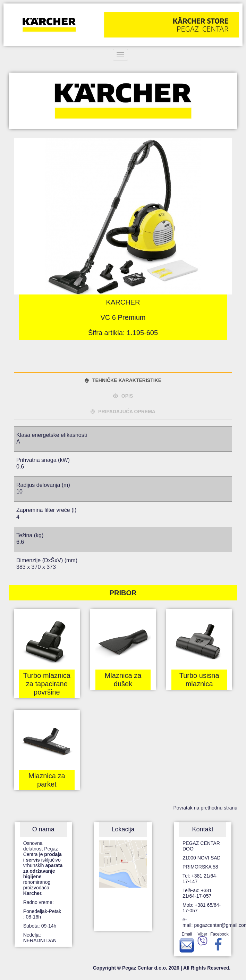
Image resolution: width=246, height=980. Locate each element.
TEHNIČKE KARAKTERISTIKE (127, 380)
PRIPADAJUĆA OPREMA (127, 412)
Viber (202, 940)
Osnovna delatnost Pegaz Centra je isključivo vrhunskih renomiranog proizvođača (43, 868)
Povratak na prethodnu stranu (205, 808)
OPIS (127, 396)
